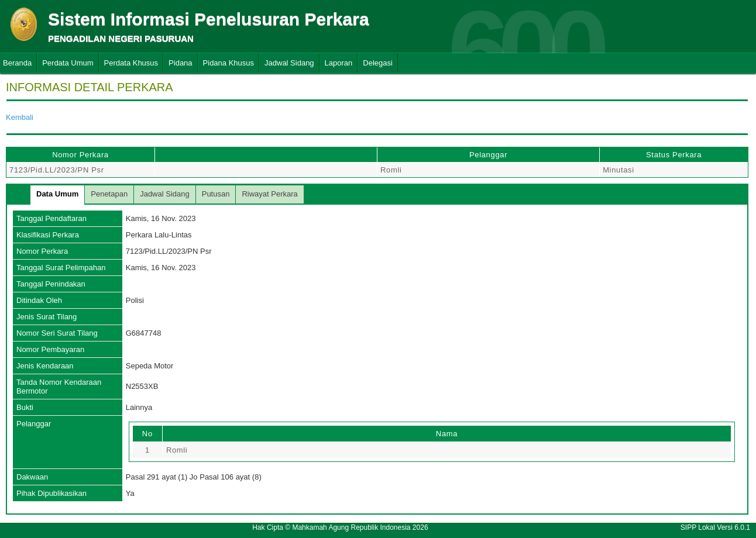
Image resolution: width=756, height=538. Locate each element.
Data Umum (57, 194)
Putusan (216, 194)
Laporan (339, 63)
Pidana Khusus (228, 63)
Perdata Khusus (131, 63)
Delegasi (378, 63)
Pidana (180, 63)
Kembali (20, 117)
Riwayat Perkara (269, 194)
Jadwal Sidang (289, 63)
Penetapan (109, 194)
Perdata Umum (68, 63)
